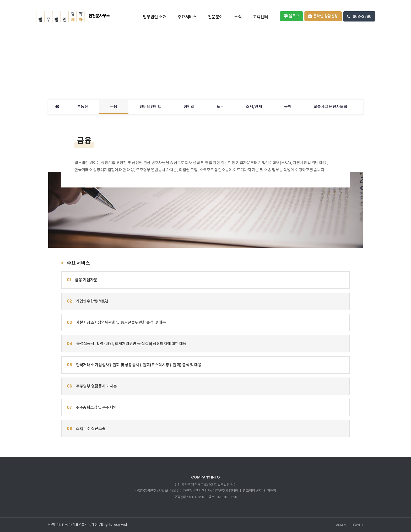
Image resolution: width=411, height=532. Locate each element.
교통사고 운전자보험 (330, 107)
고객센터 (261, 17)
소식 (238, 17)
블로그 (291, 16)
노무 (220, 107)
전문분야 (215, 17)
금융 (114, 107)
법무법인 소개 (155, 17)
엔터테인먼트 (150, 107)
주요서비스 (187, 17)
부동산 (83, 107)
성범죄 (189, 107)
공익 (288, 107)
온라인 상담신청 (323, 16)
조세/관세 (254, 107)
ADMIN (341, 525)
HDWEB (357, 525)
